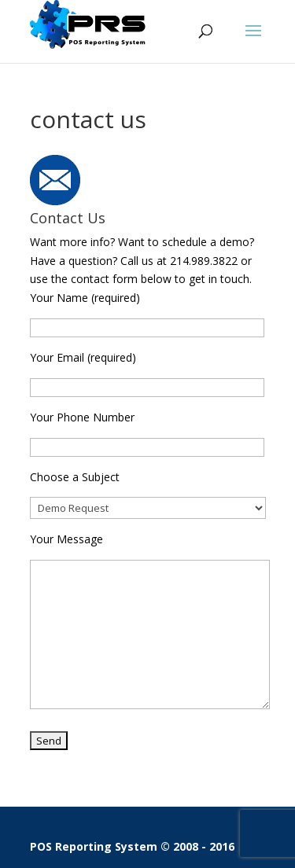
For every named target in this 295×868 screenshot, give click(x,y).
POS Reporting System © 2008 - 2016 (132, 846)
